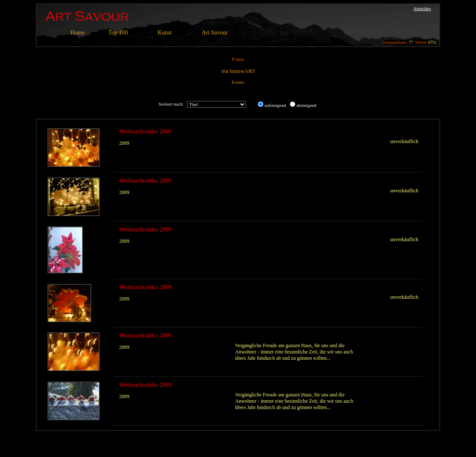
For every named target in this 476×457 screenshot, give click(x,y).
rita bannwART (238, 71)
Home (78, 33)
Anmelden (422, 9)
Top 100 (118, 33)
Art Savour (215, 33)
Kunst (164, 33)
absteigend (306, 105)
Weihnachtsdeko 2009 (145, 132)
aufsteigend (275, 105)
